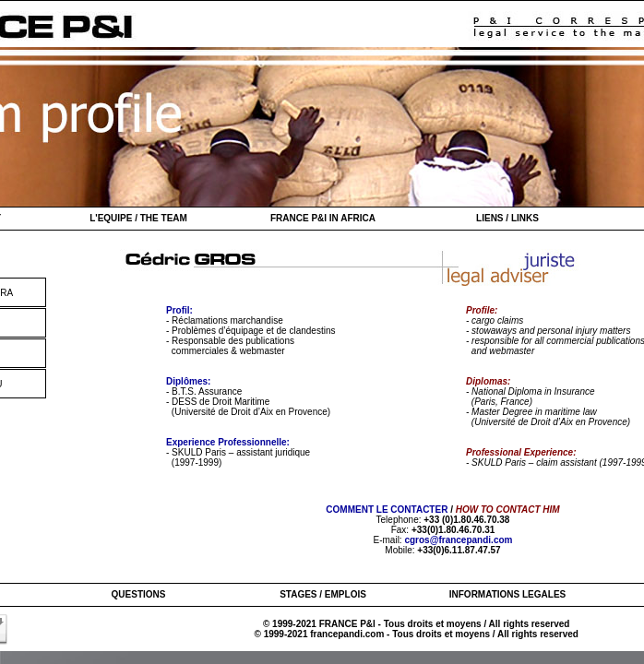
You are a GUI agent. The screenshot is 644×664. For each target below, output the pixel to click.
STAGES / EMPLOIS (323, 594)
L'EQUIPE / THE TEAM (138, 218)
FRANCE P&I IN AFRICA (323, 218)
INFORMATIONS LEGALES (507, 594)
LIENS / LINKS (507, 218)
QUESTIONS (139, 594)
